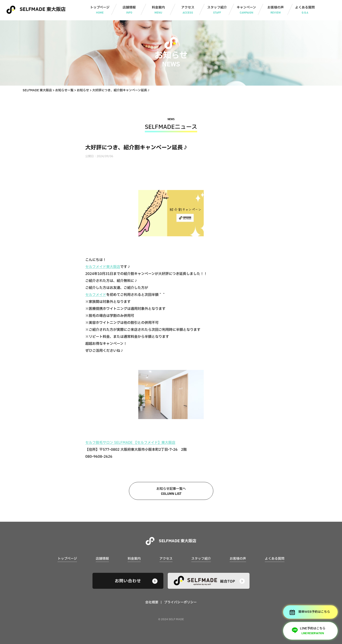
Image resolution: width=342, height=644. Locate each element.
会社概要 (152, 602)
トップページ (100, 10)
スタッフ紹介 (217, 10)
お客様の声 (276, 10)
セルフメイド (96, 295)
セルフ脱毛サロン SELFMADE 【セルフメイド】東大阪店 (130, 443)
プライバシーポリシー (180, 602)
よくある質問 (305, 10)
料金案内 (158, 10)
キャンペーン (246, 10)
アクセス (188, 10)
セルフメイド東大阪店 (103, 267)
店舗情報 (129, 10)
